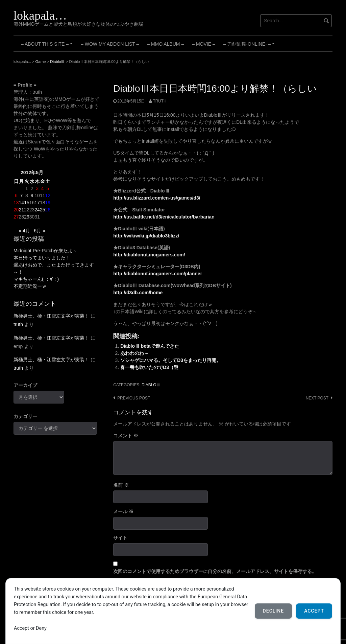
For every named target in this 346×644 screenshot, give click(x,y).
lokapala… (40, 16)
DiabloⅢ (151, 385)
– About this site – (48, 46)
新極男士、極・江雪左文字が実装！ (51, 316)
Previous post (134, 398)
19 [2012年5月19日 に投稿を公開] (48, 203)
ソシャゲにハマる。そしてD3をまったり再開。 (171, 360)
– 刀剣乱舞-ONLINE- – (250, 46)
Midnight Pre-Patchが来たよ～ (45, 251)
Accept (314, 611)
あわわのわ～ (134, 353)
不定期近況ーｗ (30, 286)
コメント (126, 436)
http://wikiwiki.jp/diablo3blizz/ (146, 236)
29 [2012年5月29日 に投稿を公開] (27, 217)
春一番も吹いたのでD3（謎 (149, 367)
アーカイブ (25, 385)
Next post (317, 398)
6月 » (39, 231)
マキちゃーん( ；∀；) (36, 279)
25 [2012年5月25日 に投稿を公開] (43, 210)
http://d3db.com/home (138, 293)
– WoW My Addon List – (110, 44)
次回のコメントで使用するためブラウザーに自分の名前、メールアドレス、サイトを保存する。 (215, 571)
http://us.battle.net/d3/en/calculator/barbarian (164, 217)
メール (123, 511)
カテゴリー (25, 416)
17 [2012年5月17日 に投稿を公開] (37, 203)
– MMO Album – (165, 44)
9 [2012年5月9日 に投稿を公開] (32, 195)
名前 (121, 485)
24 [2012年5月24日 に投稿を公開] (37, 210)
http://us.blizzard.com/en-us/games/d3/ (157, 198)
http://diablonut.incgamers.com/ (149, 255)
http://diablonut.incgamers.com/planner (158, 274)
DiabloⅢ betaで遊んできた (150, 346)
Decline (274, 611)
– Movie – (203, 44)
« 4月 (24, 231)
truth (159, 101)
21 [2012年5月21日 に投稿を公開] (22, 210)
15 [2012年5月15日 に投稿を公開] (27, 203)
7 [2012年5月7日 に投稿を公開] (21, 195)
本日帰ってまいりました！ (42, 258)
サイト (120, 538)
